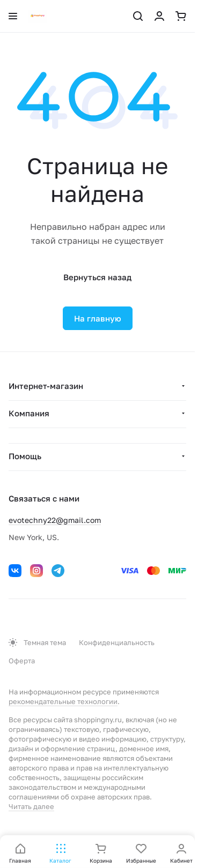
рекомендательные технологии (63, 701)
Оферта (22, 661)
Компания (29, 413)
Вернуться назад (97, 277)
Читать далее (31, 806)
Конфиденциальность (117, 642)
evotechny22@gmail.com (55, 520)
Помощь (25, 456)
